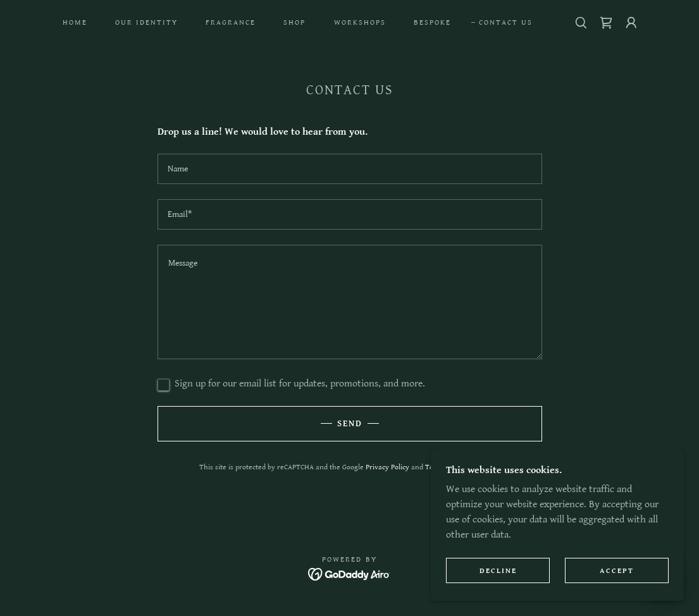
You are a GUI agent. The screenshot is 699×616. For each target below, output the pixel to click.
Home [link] (75, 22)
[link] (606, 23)
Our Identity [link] (146, 22)
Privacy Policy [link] (387, 467)
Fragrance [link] (231, 22)
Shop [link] (294, 22)
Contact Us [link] (506, 22)
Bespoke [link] (432, 22)
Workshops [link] (360, 22)
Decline (498, 571)
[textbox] (350, 169)
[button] (631, 23)
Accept (617, 571)
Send (350, 424)
